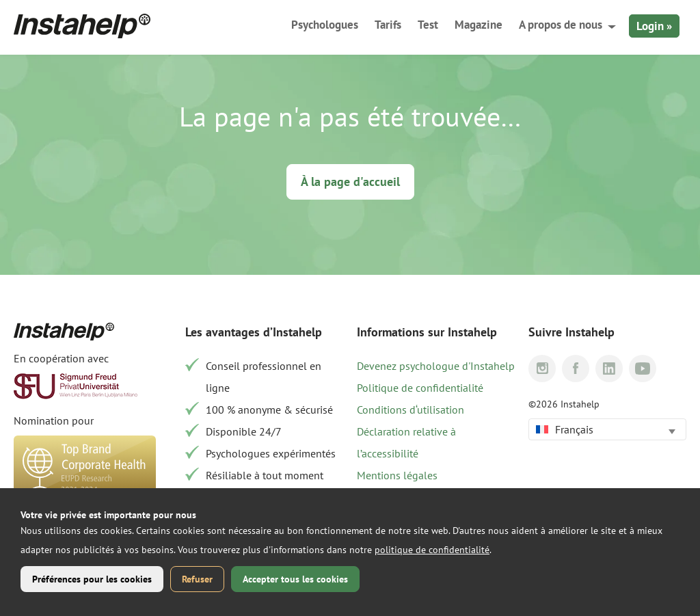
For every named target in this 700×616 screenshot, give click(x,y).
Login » (654, 26)
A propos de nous (561, 25)
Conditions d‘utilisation (410, 410)
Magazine (479, 25)
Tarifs (388, 25)
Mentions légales (397, 475)
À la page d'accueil (350, 182)
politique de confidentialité (432, 550)
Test (428, 25)
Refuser (197, 579)
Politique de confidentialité (420, 388)
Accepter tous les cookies (295, 579)
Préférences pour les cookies (92, 579)
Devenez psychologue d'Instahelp (436, 366)
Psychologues (325, 25)
